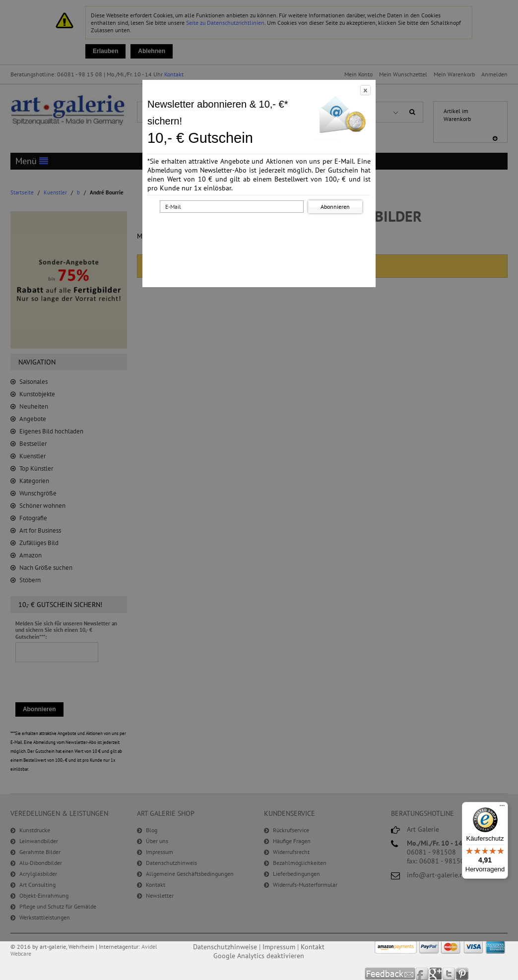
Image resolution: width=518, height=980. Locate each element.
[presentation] (261, 235)
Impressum (279, 947)
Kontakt (313, 947)
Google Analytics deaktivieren (259, 956)
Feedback (390, 974)
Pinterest (462, 974)
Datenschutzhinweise (225, 947)
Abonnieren (335, 207)
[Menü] (502, 808)
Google (436, 974)
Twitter (449, 974)
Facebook (422, 974)
